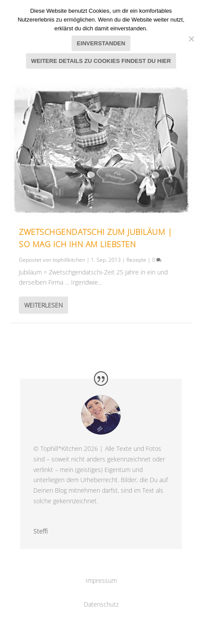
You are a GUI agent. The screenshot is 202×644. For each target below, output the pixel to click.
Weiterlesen (43, 305)
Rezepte (136, 260)
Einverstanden (101, 43)
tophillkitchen (69, 260)
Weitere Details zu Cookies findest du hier (101, 61)
